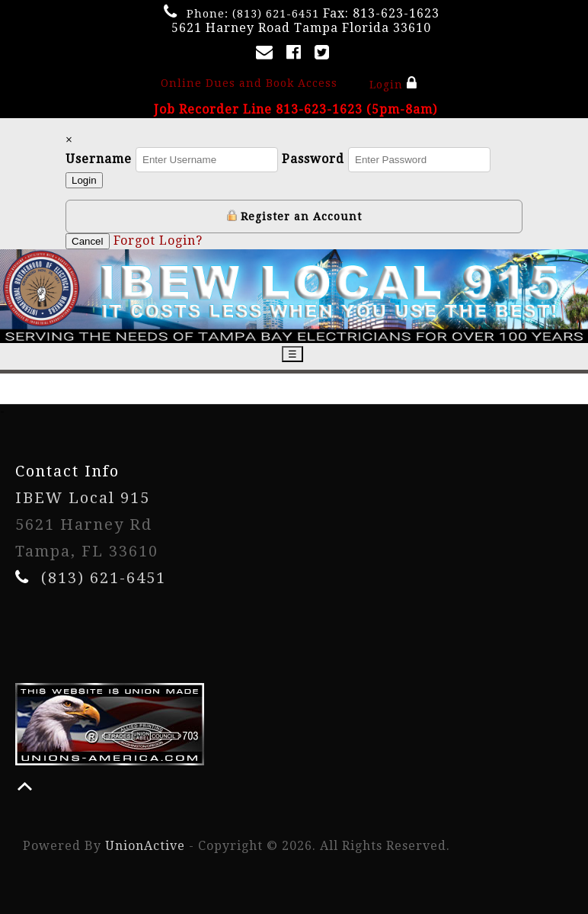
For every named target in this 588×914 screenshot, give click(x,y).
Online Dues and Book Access (249, 83)
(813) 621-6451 (276, 14)
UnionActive (145, 846)
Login (393, 83)
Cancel (88, 241)
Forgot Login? (158, 241)
